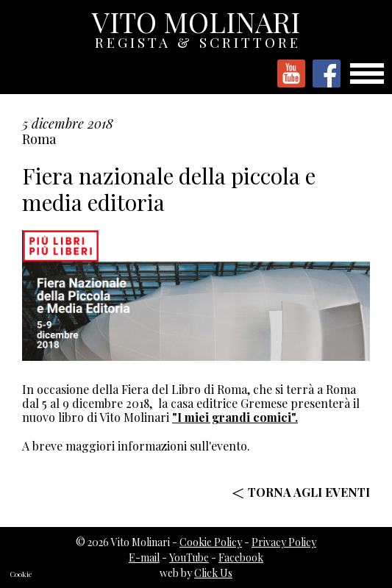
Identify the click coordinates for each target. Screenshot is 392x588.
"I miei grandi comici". (235, 417)
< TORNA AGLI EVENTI (301, 492)
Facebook (241, 557)
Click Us (213, 573)
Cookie (21, 574)
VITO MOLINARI (197, 26)
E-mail (144, 557)
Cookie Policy (211, 542)
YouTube (189, 557)
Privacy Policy (284, 542)
